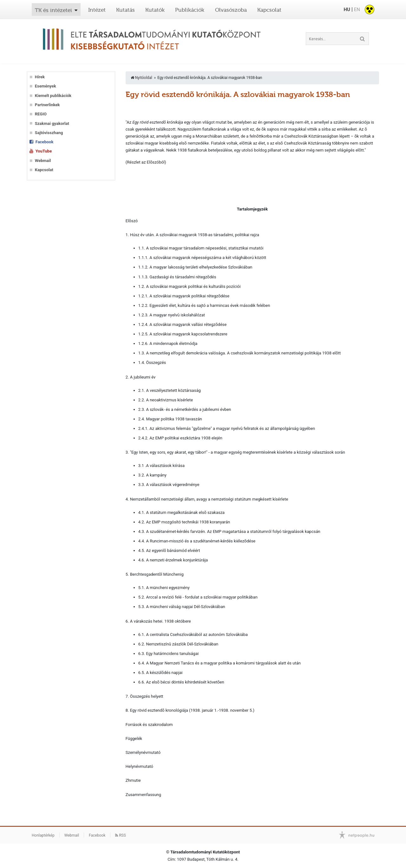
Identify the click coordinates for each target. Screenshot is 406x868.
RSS (121, 835)
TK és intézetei (53, 10)
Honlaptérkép (43, 835)
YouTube (44, 151)
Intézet (97, 10)
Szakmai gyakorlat (52, 123)
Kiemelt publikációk (53, 96)
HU (347, 10)
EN (357, 10)
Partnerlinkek (47, 105)
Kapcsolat (269, 10)
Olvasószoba (231, 10)
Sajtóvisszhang (49, 133)
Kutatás (125, 10)
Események (46, 86)
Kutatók (155, 10)
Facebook (45, 142)
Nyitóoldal (141, 78)
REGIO (41, 114)
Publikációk (190, 10)
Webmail (43, 161)
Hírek (40, 77)
